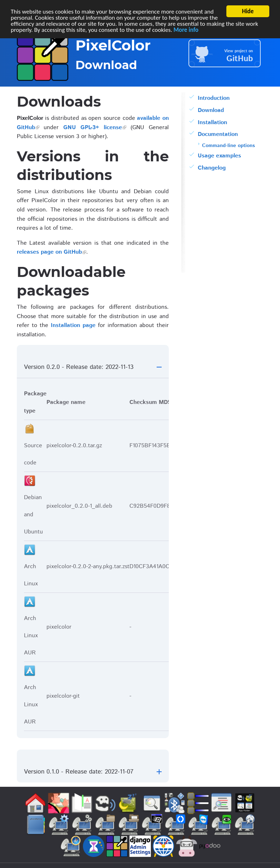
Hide (248, 11)
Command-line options (229, 146)
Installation (212, 123)
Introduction (214, 98)
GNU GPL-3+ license (93, 128)
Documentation (218, 134)
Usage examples (219, 156)
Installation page (73, 325)
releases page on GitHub (49, 252)
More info (186, 30)
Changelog (212, 168)
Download (211, 110)
